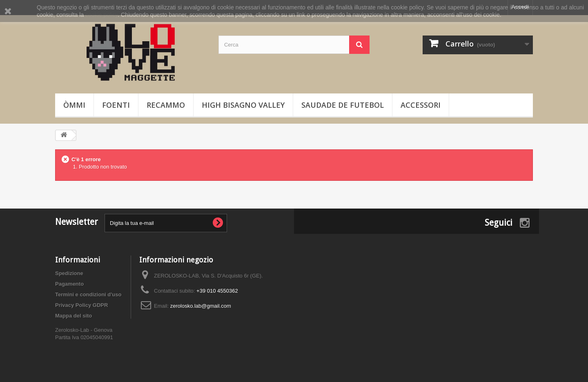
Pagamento (69, 284)
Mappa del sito (73, 316)
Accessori (421, 105)
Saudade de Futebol (343, 105)
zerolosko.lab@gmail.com (201, 306)
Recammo (166, 105)
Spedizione (69, 273)
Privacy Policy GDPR (81, 305)
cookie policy (101, 15)
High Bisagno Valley (243, 105)
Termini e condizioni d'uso (88, 294)
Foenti (116, 105)
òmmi (74, 105)
